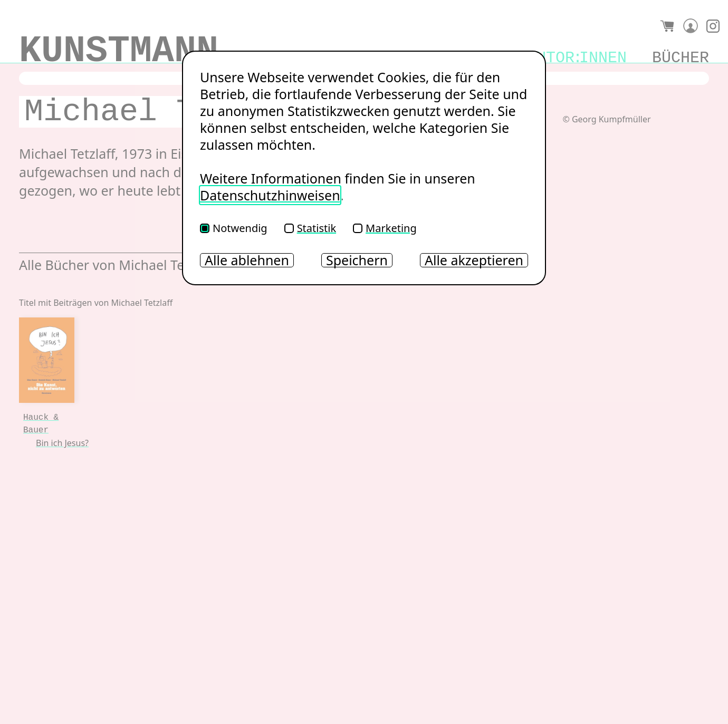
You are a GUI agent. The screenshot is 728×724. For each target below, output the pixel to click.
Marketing (385, 228)
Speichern (357, 260)
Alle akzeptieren (474, 260)
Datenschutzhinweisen (270, 195)
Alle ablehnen (247, 260)
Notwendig (234, 228)
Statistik (310, 228)
